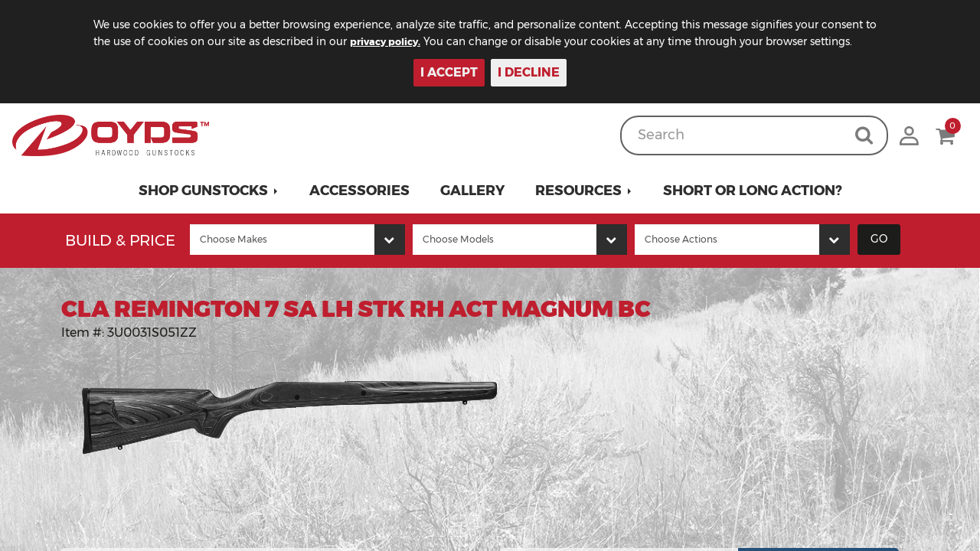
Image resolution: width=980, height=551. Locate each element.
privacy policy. (407, 41)
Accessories (359, 191)
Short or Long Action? (753, 191)
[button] (209, 191)
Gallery (472, 191)
